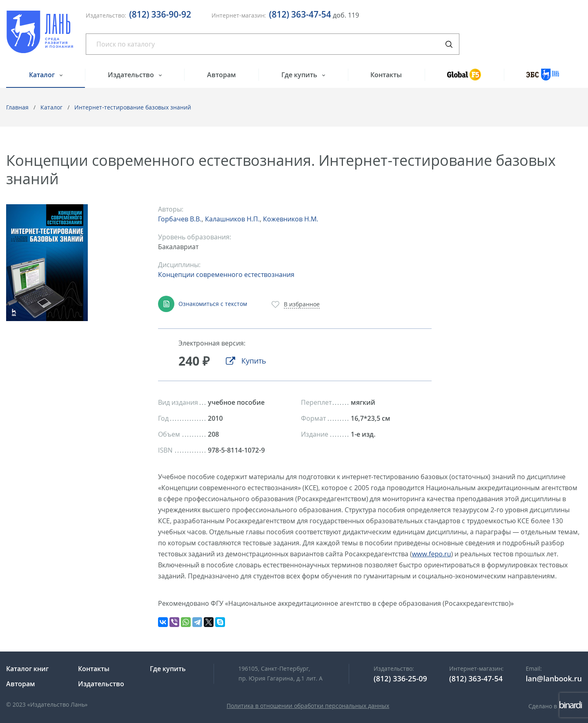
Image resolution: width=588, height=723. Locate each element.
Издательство (132, 75)
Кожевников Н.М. (291, 219)
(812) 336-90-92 (160, 14)
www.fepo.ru (432, 554)
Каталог (43, 75)
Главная (17, 107)
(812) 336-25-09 (400, 678)
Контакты (386, 75)
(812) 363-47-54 (300, 14)
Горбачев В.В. (180, 219)
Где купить (300, 75)
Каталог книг (27, 669)
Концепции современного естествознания (226, 274)
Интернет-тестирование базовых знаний (133, 107)
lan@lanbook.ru (554, 678)
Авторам (222, 75)
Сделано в (555, 706)
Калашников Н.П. (232, 219)
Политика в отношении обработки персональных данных (308, 706)
